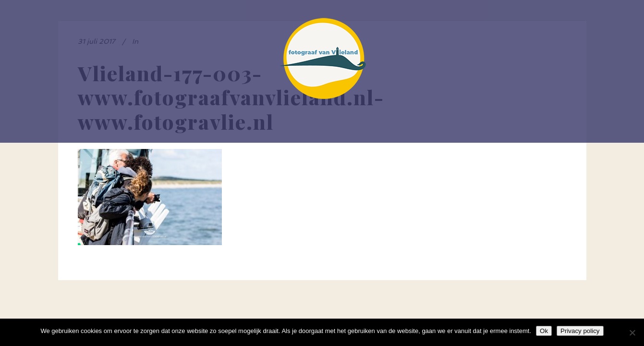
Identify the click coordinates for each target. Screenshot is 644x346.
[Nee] (632, 333)
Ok (544, 331)
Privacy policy (580, 331)
